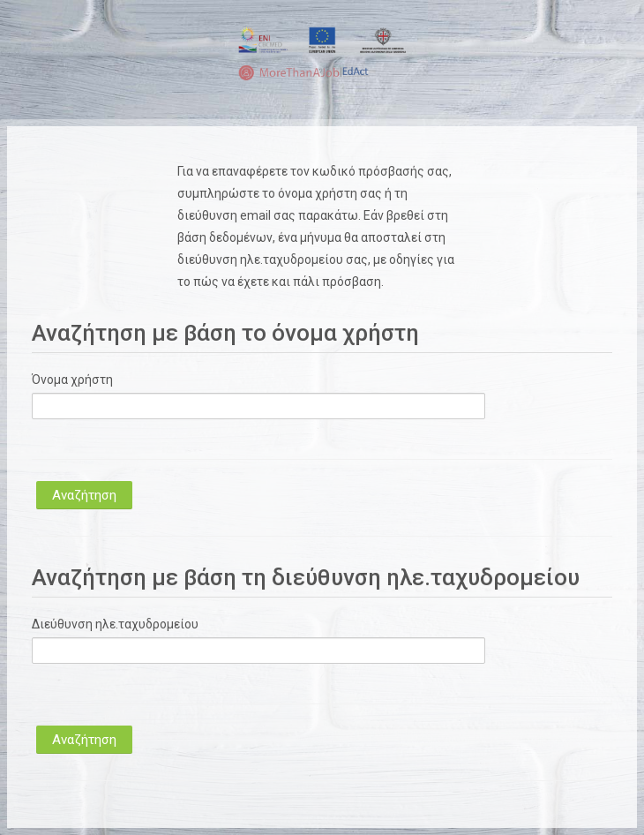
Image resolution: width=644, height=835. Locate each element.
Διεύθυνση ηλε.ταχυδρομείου (115, 624)
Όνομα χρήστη (72, 380)
